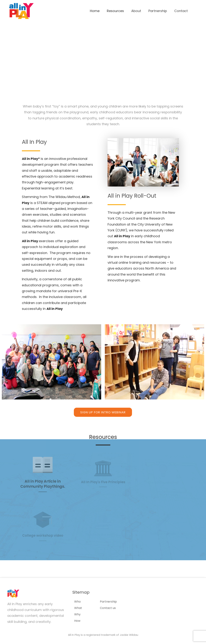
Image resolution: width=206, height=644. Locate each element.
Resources (115, 11)
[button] (103, 412)
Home (95, 11)
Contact (181, 11)
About (136, 11)
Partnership (158, 11)
